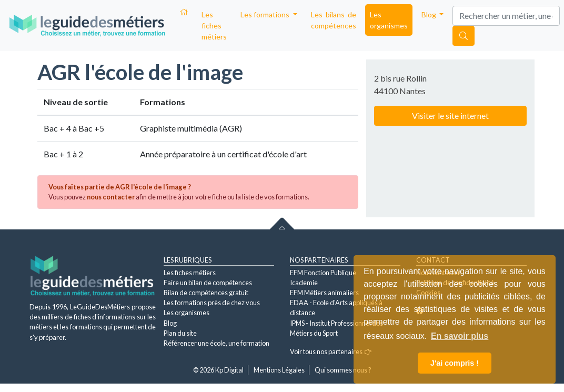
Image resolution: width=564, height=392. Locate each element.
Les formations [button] (266, 14)
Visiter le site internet (450, 115)
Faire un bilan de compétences (208, 283)
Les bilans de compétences (334, 20)
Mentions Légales (279, 370)
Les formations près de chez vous (212, 303)
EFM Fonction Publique (323, 273)
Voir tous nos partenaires (331, 351)
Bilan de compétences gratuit (206, 293)
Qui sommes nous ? (343, 370)
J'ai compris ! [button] (455, 363)
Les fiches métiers (214, 26)
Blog (170, 323)
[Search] (506, 16)
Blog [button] (430, 14)
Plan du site (180, 333)
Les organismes (389, 20)
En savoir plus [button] (460, 336)
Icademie (304, 283)
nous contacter (111, 197)
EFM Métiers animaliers (324, 293)
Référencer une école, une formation (216, 343)
